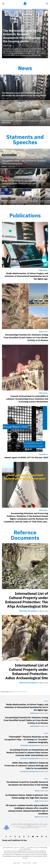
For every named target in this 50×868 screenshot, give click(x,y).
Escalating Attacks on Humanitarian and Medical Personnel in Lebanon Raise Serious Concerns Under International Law (27, 753)
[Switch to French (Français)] (23, 692)
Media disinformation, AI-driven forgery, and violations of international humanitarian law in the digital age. (26, 276)
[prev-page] (6, 13)
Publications (43, 270)
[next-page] (44, 13)
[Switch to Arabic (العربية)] (14, 692)
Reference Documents (28, 611)
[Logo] (25, 3)
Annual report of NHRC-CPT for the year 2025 (26, 458)
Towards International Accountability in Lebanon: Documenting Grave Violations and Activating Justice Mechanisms (27, 399)
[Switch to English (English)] (35, 863)
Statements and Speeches (9, 155)
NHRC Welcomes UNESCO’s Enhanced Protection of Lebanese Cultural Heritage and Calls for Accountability (26, 766)
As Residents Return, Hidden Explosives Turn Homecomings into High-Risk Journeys (27, 796)
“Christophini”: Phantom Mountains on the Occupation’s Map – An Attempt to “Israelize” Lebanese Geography (26, 740)
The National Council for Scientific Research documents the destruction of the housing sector (24, 36)
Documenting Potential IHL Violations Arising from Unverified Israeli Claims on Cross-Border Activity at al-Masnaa (26, 338)
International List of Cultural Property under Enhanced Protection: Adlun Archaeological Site (27, 672)
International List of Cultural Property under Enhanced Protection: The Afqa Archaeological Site (27, 600)
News (37, 791)
